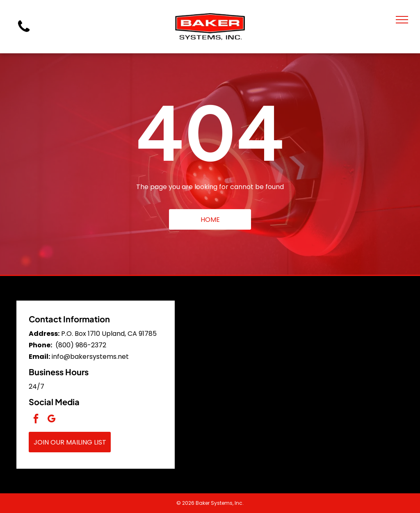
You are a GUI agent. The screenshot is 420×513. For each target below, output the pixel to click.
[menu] (402, 20)
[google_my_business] (51, 420)
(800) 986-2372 (81, 345)
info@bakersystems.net (90, 357)
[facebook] (36, 420)
